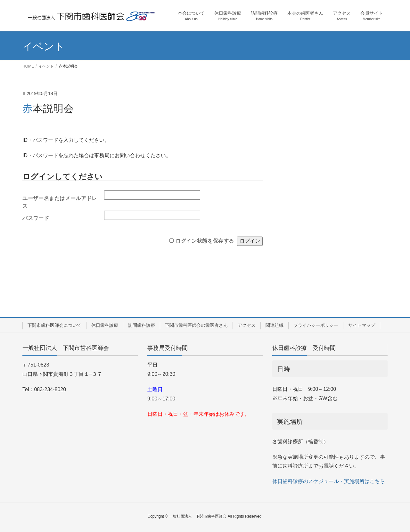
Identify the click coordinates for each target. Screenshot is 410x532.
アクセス (247, 325)
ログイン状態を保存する (205, 241)
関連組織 (275, 325)
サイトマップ (362, 325)
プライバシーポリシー (316, 325)
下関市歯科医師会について (54, 325)
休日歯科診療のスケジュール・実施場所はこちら (329, 481)
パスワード (36, 218)
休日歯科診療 (105, 325)
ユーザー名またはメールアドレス (60, 200)
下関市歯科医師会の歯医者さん (196, 325)
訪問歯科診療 (142, 325)
